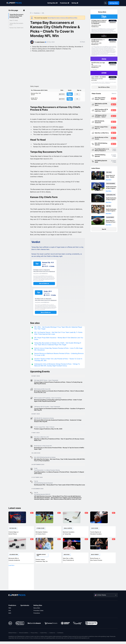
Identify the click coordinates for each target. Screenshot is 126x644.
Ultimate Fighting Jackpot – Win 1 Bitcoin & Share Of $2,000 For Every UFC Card (58, 505)
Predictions (64, 3)
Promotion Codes (38, 616)
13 (112, 155)
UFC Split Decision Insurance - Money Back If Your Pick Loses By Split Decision (57, 502)
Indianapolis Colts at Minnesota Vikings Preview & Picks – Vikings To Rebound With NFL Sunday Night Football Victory (57, 370)
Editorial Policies (13, 638)
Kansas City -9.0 (44, 99)
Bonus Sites (74, 18)
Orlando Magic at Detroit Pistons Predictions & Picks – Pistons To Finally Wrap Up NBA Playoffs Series (58, 388)
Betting (74, 3)
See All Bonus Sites (104, 87)
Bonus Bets (37, 613)
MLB (10, 619)
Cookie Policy (44, 638)
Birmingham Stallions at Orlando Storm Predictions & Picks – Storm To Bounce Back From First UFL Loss (59, 397)
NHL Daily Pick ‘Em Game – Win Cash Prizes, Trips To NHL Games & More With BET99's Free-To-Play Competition (60, 465)
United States (101, 600)
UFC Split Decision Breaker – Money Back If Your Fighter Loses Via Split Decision (58, 503)
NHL (10, 616)
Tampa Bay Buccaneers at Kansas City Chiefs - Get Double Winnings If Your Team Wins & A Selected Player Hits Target (58, 349)
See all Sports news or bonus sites (58, 18)
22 (112, 161)
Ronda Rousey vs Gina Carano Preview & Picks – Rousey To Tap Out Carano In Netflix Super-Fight (59, 454)
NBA (10, 613)
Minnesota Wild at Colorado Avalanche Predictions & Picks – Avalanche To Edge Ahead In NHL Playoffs (58, 426)
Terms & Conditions (24, 638)
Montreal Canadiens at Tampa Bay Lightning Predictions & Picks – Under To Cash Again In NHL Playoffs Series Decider (58, 406)
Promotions (37, 619)
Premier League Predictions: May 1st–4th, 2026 (48, 434)
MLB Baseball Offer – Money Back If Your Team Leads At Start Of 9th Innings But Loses (60, 490)
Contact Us (52, 638)
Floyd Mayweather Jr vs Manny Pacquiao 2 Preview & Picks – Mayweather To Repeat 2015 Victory (59, 478)
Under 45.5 (44, 104)
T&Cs (113, 31)
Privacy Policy (34, 638)
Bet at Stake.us (44, 289)
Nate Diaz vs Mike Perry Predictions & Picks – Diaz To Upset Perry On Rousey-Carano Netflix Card (59, 445)
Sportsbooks (25, 611)
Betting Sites (52, 3)
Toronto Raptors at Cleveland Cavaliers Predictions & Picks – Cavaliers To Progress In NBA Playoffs (59, 415)
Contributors (60, 638)
